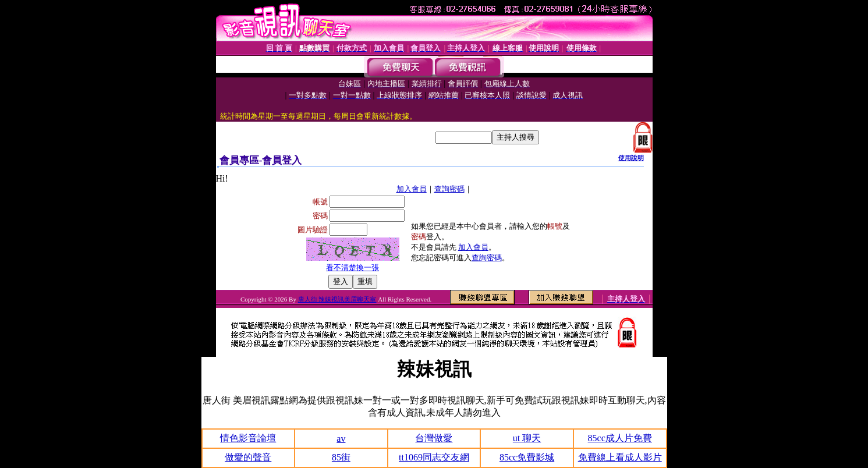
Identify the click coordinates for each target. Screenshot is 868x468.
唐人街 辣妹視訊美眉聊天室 (337, 299)
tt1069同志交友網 (434, 457)
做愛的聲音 (248, 457)
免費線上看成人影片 (620, 457)
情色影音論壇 (248, 438)
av (341, 439)
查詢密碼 (449, 189)
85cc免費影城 (527, 457)
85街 (341, 457)
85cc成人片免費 (620, 438)
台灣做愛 (434, 438)
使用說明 (631, 158)
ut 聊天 (527, 438)
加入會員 (412, 189)
